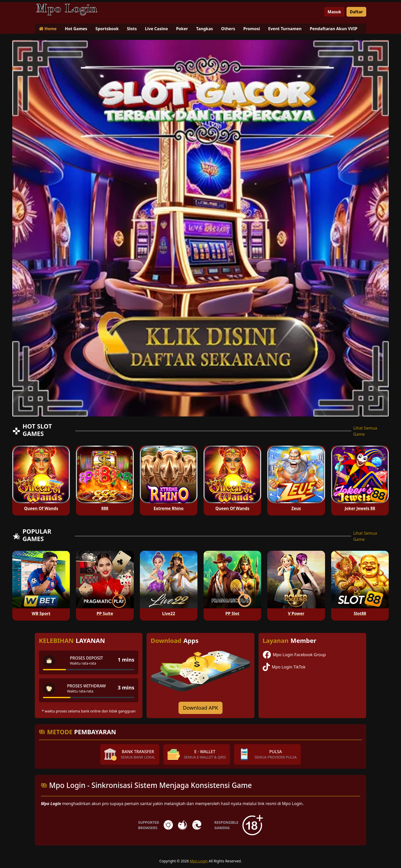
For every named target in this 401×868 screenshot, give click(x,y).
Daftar (356, 12)
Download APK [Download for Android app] (201, 708)
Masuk (334, 12)
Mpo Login (199, 861)
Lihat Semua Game (365, 431)
